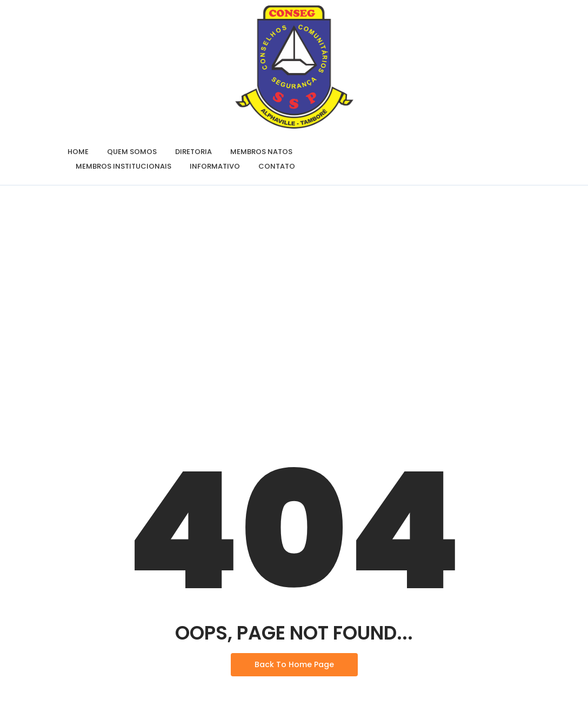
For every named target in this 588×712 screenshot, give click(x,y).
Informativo (215, 166)
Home (78, 152)
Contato (277, 166)
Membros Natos (261, 152)
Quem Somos (132, 152)
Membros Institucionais (123, 166)
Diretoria (193, 152)
